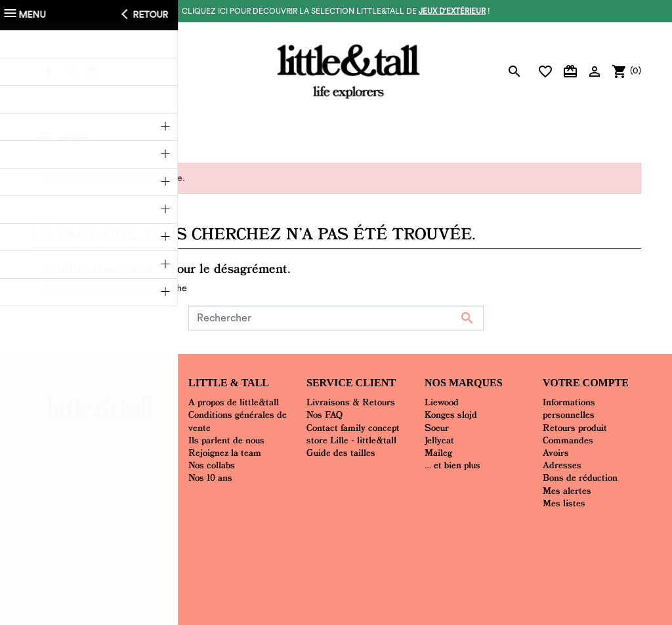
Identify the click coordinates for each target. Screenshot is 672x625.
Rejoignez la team (225, 453)
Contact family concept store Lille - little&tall (353, 434)
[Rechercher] (336, 318)
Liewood (442, 402)
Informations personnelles (569, 408)
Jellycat (439, 440)
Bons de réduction (580, 477)
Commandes (568, 440)
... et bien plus (452, 465)
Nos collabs (212, 465)
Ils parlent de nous (226, 440)
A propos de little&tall (234, 402)
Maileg (438, 453)
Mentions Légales (341, 536)
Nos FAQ (325, 414)
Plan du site (410, 536)
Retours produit (575, 428)
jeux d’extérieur (452, 11)
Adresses (562, 465)
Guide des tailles (341, 453)
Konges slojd (451, 414)
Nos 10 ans (210, 477)
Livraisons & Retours (351, 402)
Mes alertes (567, 491)
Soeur (437, 428)
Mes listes (564, 503)
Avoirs (556, 453)
